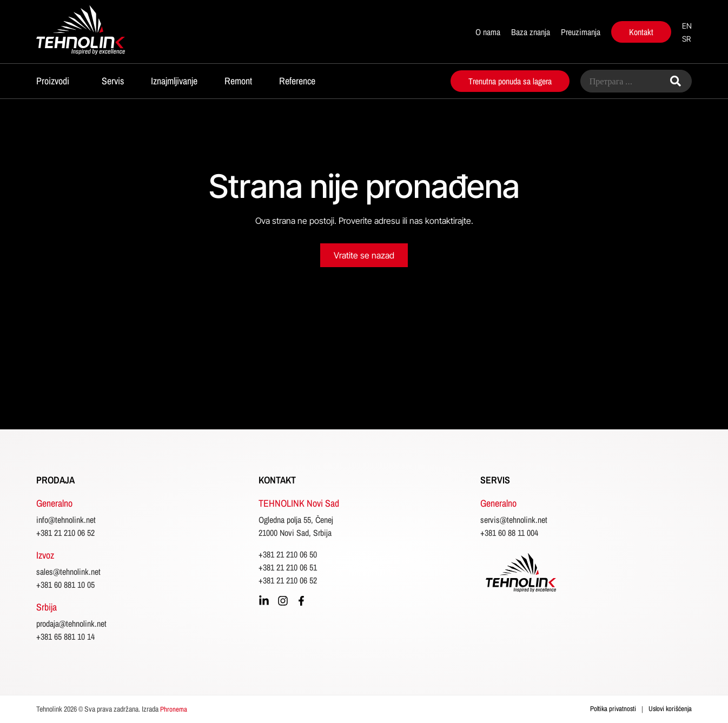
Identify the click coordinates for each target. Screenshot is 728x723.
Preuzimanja (581, 32)
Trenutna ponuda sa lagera (510, 81)
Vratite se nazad (364, 255)
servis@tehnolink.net (514, 520)
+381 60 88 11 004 (509, 533)
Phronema (174, 709)
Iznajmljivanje (174, 81)
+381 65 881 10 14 (65, 636)
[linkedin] (264, 601)
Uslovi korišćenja (670, 709)
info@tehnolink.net (66, 520)
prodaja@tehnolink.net (71, 623)
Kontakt (641, 32)
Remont (238, 81)
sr (686, 39)
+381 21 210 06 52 (65, 533)
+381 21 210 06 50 (288, 554)
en (687, 26)
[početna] (101, 32)
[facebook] (301, 601)
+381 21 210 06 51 (288, 567)
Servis (113, 81)
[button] (55, 80)
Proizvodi (53, 81)
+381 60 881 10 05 (65, 585)
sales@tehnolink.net (68, 572)
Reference (297, 81)
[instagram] (283, 601)
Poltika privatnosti (613, 709)
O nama (488, 32)
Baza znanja (531, 32)
